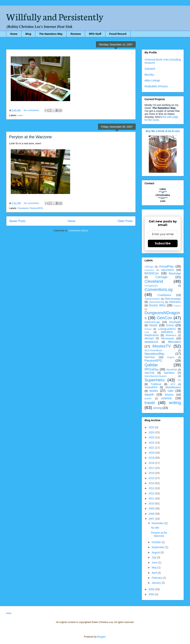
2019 (152, 458)
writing (175, 403)
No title (155, 528)
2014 (152, 483)
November (158, 523)
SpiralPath (172, 370)
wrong (157, 408)
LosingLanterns (167, 329)
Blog (28, 34)
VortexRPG (151, 387)
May (154, 568)
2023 (152, 437)
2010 (152, 503)
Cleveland (23, 208)
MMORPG (167, 332)
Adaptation (150, 270)
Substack (150, 69)
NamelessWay (155, 354)
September (158, 547)
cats (170, 391)
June (155, 562)
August (156, 552)
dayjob (149, 394)
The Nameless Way (51, 34)
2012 (152, 493)
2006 (152, 589)
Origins (171, 357)
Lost (147, 332)
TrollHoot (156, 384)
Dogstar (177, 306)
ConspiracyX (151, 286)
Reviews (76, 34)
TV (179, 380)
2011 (152, 498)
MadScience (152, 335)
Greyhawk (175, 322)
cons (20, 115)
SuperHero (155, 380)
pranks (148, 398)
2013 (152, 488)
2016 (152, 473)
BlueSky (149, 75)
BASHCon (152, 273)
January (157, 583)
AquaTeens (168, 270)
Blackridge (175, 273)
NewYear (150, 357)
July (154, 557)
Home (14, 34)
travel (150, 403)
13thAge (149, 267)
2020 (152, 453)
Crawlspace (164, 295)
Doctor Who (157, 305)
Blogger (101, 637)
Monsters (175, 342)
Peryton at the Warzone (30, 137)
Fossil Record (118, 34)
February (157, 578)
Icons (170, 325)
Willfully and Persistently (55, 16)
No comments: (32, 110)
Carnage (161, 277)
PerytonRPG (36, 208)
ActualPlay (166, 266)
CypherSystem (152, 299)
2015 (152, 478)
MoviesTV (162, 346)
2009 (152, 508)
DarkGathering (156, 302)
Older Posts (125, 221)
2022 (152, 443)
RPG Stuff (95, 34)
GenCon (164, 318)
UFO (173, 384)
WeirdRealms (173, 387)
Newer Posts (17, 221)
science (167, 398)
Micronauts (168, 338)
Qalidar (151, 365)
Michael (149, 338)
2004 (152, 594)
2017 (152, 468)
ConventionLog (159, 290)
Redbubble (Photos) (156, 86)
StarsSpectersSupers (156, 376)
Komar (148, 329)
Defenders (175, 302)
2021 (152, 448)
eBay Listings (152, 80)
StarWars (169, 373)
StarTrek (149, 373)
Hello (9, 613)
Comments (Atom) (78, 231)
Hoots (153, 325)
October (157, 542)
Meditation (171, 335)
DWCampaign (173, 299)
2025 (152, 427)
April (155, 573)
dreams (169, 395)
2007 (152, 519)
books (154, 391)
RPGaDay (152, 369)
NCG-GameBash (153, 350)
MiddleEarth (151, 342)
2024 (152, 432)
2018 (152, 463)
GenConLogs (152, 322)
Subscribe (163, 243)
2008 (152, 514)
